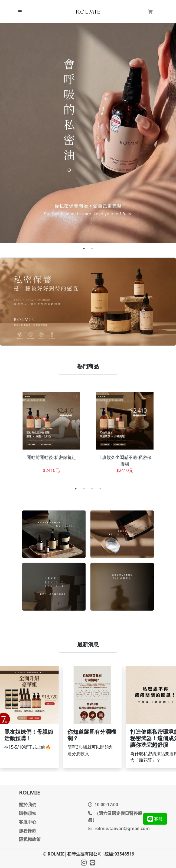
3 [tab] (92, 489)
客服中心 (28, 822)
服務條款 (28, 831)
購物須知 (28, 813)
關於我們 (28, 805)
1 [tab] (84, 248)
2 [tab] (92, 248)
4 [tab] (100, 489)
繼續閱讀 (29, 717)
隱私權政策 (30, 839)
